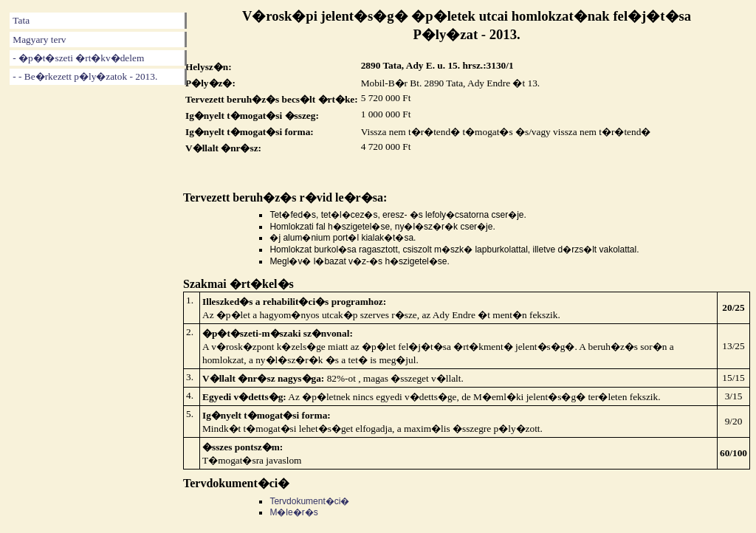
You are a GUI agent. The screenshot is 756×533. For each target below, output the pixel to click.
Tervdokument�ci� (309, 501)
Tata (21, 20)
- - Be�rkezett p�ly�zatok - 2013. (85, 76)
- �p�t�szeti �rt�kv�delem (78, 58)
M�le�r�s (293, 512)
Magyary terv (39, 39)
